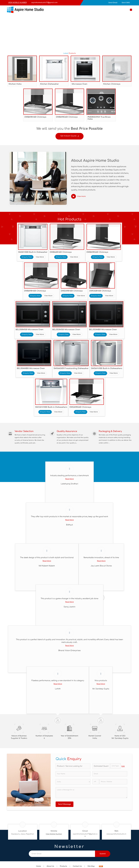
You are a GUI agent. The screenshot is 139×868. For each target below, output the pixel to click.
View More (40, 257)
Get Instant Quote (69, 136)
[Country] (73, 783)
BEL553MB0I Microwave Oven (103, 330)
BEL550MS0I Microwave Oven (29, 330)
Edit (123, 768)
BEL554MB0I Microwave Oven (31, 368)
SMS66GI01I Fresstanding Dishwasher (71, 368)
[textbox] (115, 767)
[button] (17, 3)
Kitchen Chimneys (112, 84)
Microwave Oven (80, 84)
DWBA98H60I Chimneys (35, 117)
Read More (69, 481)
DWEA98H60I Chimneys (72, 291)
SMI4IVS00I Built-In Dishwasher (33, 252)
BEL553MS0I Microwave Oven (66, 330)
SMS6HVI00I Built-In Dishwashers (107, 368)
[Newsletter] (62, 855)
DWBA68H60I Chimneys (61, 252)
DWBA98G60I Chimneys (67, 117)
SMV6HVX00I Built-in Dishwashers (51, 407)
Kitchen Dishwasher (50, 84)
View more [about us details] (81, 196)
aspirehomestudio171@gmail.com (44, 3)
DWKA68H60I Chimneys (100, 291)
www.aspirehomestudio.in (116, 836)
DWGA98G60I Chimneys (80, 407)
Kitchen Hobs (15, 84)
